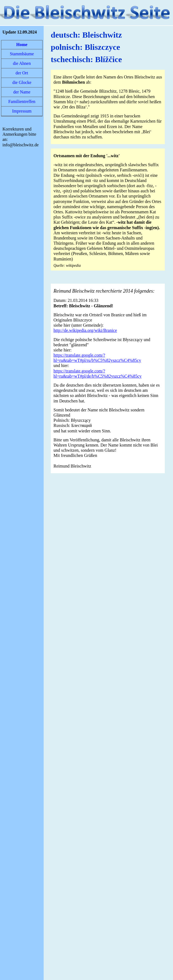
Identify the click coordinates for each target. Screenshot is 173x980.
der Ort (22, 73)
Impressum (22, 111)
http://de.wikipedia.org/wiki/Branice (85, 330)
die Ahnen (22, 63)
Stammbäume (22, 54)
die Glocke (22, 82)
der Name (22, 92)
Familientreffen (22, 101)
